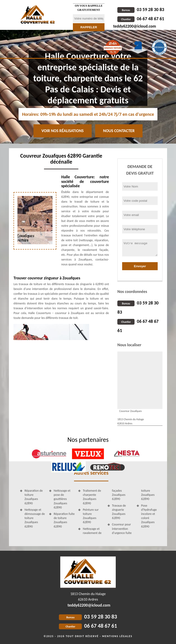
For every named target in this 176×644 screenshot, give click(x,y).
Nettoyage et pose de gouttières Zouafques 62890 (62, 499)
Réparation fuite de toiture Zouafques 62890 (64, 520)
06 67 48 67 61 (141, 19)
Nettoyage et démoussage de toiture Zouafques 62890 (35, 518)
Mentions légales (117, 636)
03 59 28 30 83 (141, 9)
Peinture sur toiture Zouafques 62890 (91, 516)
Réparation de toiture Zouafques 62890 (34, 497)
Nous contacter (119, 131)
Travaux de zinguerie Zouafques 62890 (119, 512)
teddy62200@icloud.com (135, 26)
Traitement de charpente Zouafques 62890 (92, 497)
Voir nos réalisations (63, 131)
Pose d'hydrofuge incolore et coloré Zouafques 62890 (149, 516)
